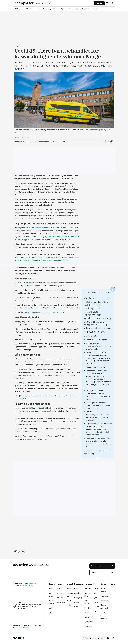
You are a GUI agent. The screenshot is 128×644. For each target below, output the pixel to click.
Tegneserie (88, 626)
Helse (69, 600)
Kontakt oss (96, 566)
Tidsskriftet (42, 408)
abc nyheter (89, 638)
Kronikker (60, 598)
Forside (51, 588)
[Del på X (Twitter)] (109, 142)
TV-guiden (88, 608)
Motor (69, 605)
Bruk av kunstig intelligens (104, 615)
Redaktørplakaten (27, 605)
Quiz (95, 593)
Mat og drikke (79, 602)
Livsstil (41, 9)
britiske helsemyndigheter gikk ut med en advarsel (46, 228)
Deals (76, 607)
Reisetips (77, 593)
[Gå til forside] (33, 3)
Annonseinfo (105, 600)
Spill (76, 9)
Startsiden (88, 588)
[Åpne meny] (107, 3)
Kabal (95, 611)
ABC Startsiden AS (24, 627)
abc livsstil (101, 638)
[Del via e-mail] (112, 142)
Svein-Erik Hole (29, 586)
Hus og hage (78, 598)
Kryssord (96, 607)
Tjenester (65, 9)
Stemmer (30, 9)
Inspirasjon (52, 9)
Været (86, 613)
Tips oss (94, 572)
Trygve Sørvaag (33, 584)
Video (96, 9)
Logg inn (99, 3)
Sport (50, 608)
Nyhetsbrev (88, 622)
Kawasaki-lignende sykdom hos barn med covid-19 (44, 312)
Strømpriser (88, 617)
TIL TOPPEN (18, 638)
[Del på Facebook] (105, 142)
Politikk (51, 613)
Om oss (85, 9)
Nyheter (19, 9)
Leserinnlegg (61, 602)
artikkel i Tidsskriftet (26, 283)
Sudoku (96, 602)
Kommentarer (61, 593)
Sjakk (95, 598)
